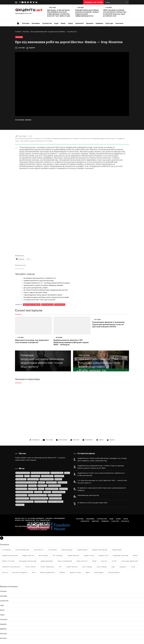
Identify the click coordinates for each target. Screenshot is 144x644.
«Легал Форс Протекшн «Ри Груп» (39, 498)
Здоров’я (90, 23)
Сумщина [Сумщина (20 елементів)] (123, 567)
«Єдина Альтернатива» (52, 489)
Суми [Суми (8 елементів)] (113, 567)
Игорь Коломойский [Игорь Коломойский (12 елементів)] (65, 561)
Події (56, 23)
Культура (109, 23)
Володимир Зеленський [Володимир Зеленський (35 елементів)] (27, 561)
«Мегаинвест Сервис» (55, 498)
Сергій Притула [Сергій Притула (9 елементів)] (72, 567)
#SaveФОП (58, 479)
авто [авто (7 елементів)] (34, 572)
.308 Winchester (63, 482)
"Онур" (27, 476)
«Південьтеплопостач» (41, 502)
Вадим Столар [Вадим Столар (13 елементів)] (89, 555)
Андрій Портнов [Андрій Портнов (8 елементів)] (28, 555)
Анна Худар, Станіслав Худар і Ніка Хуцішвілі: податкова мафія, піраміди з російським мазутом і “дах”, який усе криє (59, 13)
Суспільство (47, 23)
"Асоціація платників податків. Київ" (40, 473)
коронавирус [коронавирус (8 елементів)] (99, 572)
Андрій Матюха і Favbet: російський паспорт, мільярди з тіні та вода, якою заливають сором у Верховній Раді (102, 459)
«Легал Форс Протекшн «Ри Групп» (37, 495)
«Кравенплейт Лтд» (21, 495)
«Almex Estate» (42, 486)
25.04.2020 (59, 337)
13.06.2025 (80, 8)
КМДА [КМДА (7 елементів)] (94, 561)
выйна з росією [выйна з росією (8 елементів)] (75, 572)
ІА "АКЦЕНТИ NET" (44, 520)
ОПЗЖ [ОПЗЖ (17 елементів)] (114, 561)
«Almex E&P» (32, 486)
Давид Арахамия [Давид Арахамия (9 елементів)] (47, 561)
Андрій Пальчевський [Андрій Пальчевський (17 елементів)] (10, 555)
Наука (70, 23)
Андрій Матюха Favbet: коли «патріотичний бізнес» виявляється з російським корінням (101, 474)
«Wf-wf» (41, 489)
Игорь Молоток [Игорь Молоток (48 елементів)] (82, 561)
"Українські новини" (33, 479)
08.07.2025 (52, 8)
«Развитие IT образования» (56, 502)
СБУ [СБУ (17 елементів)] (60, 567)
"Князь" (67, 473)
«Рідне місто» (20, 505)
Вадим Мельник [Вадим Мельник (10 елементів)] (73, 555)
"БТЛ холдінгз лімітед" (57, 473)
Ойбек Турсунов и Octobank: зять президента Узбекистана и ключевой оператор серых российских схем (115, 13)
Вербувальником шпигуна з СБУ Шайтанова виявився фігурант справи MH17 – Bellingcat (71, 342)
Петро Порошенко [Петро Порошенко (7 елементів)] (47, 567)
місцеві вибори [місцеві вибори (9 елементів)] (114, 572)
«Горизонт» (47, 492)
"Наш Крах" (20, 476)
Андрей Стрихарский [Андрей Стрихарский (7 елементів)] (100, 550)
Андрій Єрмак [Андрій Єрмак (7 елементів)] (117, 550)
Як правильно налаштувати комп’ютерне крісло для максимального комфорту (102, 489)
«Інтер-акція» (64, 489)
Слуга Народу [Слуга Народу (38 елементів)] (102, 567)
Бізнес (63, 23)
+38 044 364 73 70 (51, 482)
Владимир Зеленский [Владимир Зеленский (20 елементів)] (120, 555)
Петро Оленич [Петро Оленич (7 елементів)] (30, 567)
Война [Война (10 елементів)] (135, 555)
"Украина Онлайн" (21, 479)
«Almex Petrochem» (21, 489)
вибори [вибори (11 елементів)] (62, 572)
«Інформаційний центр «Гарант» (24, 492)
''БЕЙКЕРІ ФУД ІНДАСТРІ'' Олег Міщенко (26, 482)
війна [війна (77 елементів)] (88, 572)
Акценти (31, 48)
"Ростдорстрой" (35, 476)
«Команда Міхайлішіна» (59, 492)
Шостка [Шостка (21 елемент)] (5, 572)
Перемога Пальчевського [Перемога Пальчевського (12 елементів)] (11, 567)
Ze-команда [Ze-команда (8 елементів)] (6, 550)
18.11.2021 (97, 320)
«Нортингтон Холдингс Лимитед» (25, 502)
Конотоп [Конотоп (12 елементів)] (104, 561)
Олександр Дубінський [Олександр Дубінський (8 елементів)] (129, 561)
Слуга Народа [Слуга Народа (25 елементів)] (87, 567)
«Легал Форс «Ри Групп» (55, 495)
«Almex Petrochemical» (55, 486)
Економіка (36, 23)
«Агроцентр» (38, 492)
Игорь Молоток (47, 305)
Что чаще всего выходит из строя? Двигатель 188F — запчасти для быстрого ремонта (102, 482)
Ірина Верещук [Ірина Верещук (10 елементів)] (67, 550)
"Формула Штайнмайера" (47, 479)
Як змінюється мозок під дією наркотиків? (92, 503)
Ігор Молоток (60, 305)
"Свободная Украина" (47, 476)
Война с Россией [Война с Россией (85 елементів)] (8, 561)
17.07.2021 (20, 337)
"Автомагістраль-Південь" (23, 473)
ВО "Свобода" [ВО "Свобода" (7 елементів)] (58, 555)
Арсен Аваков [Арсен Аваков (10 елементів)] (43, 555)
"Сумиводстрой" (59, 476)
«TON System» (33, 489)
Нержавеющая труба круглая (88, 495)
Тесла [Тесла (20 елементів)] (133, 567)
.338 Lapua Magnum (21, 486)
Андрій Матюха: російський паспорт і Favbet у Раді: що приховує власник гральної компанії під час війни (101, 467)
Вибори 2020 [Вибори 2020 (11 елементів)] (103, 555)
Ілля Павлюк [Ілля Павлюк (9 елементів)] (52, 550)
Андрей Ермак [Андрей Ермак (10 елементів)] (82, 550)
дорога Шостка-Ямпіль (32, 305)
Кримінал (99, 23)
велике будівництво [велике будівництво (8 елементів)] (47, 572)
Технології (79, 23)
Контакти (119, 23)
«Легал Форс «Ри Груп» (22, 498)
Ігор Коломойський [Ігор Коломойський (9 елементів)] (22, 550)
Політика (26, 23)
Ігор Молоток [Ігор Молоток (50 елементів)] (38, 550)
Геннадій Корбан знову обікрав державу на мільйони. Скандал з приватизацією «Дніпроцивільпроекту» (87, 13)
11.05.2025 (108, 8)
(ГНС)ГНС (41, 482)
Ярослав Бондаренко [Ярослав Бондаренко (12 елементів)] (20, 572)
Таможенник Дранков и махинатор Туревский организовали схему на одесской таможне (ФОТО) (108, 324)
